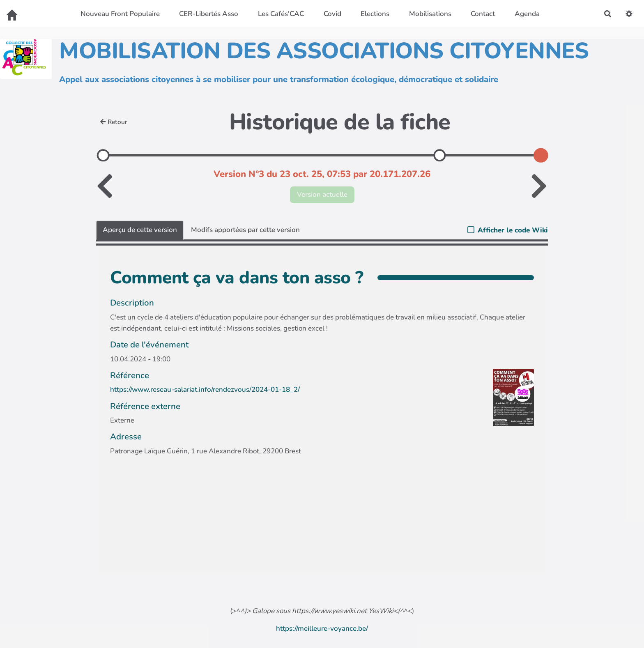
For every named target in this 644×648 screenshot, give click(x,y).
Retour (114, 122)
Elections (375, 14)
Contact (483, 14)
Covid (332, 14)
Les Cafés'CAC (281, 14)
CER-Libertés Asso (209, 14)
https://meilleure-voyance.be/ (322, 628)
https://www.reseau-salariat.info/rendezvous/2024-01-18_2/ (205, 389)
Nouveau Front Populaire (120, 14)
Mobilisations (430, 14)
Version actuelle (322, 194)
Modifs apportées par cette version (245, 230)
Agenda (527, 14)
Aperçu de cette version (140, 230)
